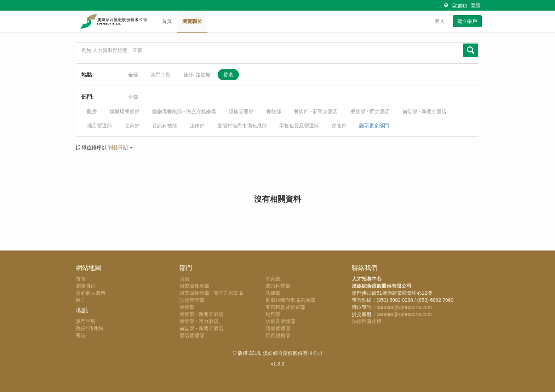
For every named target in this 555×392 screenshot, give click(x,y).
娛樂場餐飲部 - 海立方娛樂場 (184, 111)
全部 (133, 75)
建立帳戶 (467, 21)
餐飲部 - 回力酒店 (370, 111)
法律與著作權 (367, 321)
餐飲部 (274, 111)
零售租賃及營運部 (299, 126)
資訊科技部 (165, 126)
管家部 (132, 126)
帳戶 (81, 300)
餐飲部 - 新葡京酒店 (316, 111)
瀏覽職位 (192, 21)
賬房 (92, 111)
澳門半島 (161, 75)
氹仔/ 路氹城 (197, 75)
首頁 (167, 21)
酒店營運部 (99, 126)
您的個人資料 (91, 293)
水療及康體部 (280, 321)
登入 (440, 21)
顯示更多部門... (376, 126)
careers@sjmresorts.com (404, 307)
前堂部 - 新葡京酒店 (424, 111)
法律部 (197, 126)
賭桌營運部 (278, 328)
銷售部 (339, 126)
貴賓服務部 (278, 335)
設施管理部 (241, 111)
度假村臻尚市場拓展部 (242, 126)
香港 (228, 75)
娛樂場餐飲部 (125, 111)
